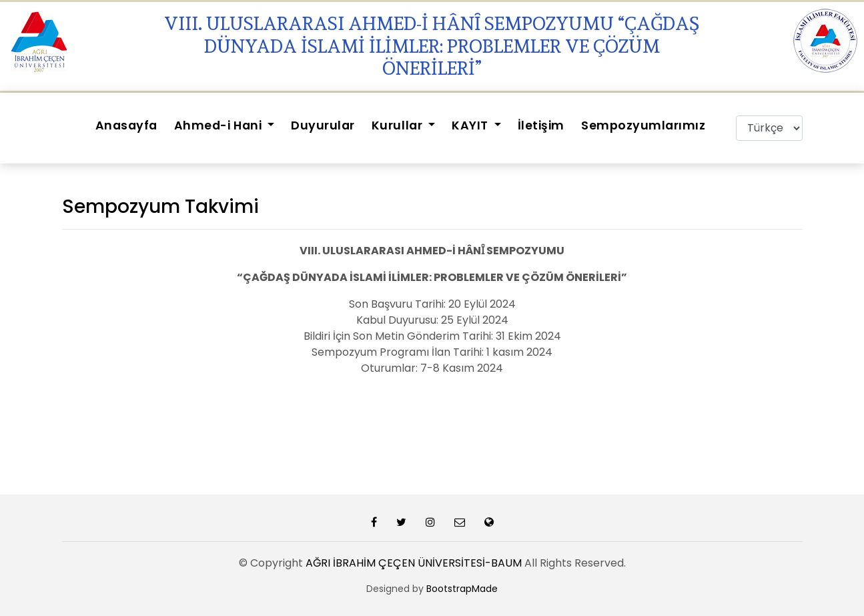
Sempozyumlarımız (643, 125)
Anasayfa (126, 125)
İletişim (541, 125)
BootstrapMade (462, 589)
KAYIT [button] (471, 125)
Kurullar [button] (399, 125)
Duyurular (323, 125)
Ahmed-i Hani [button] (220, 125)
